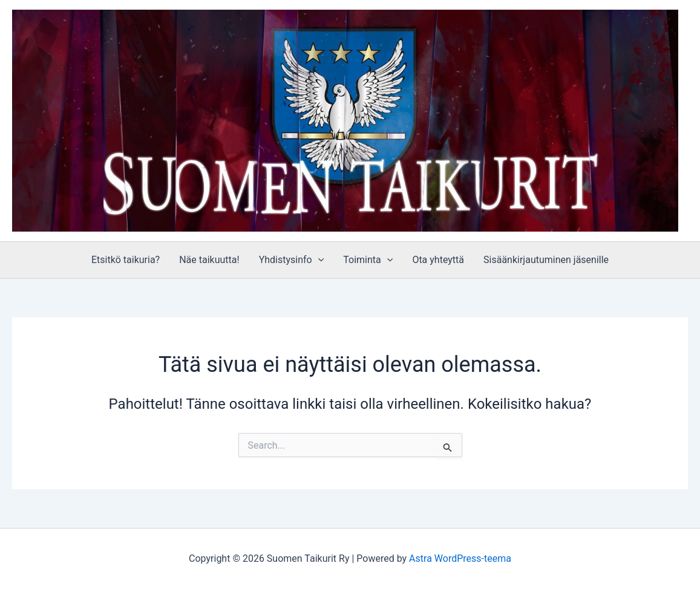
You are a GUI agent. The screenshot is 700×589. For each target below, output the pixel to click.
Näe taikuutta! (209, 260)
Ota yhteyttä (438, 260)
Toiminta (368, 260)
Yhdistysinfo (292, 260)
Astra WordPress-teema (460, 558)
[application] (318, 260)
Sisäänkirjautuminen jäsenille (546, 260)
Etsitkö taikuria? (126, 260)
